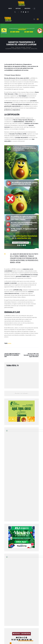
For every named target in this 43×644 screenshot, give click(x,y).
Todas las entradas (20, 47)
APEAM (9, 343)
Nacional (28, 47)
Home (13, 47)
